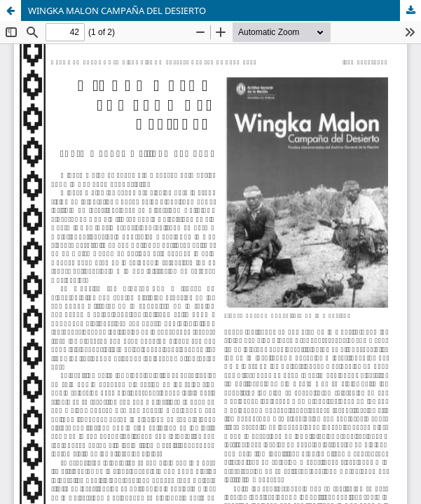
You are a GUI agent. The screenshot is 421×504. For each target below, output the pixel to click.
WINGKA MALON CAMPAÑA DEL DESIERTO (117, 10)
